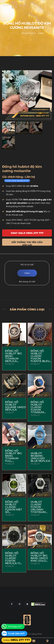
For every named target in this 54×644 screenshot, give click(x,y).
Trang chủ (14, 33)
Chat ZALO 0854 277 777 (27, 233)
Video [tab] (27, 273)
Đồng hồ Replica (28, 33)
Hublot (41, 33)
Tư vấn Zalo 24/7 (16, 634)
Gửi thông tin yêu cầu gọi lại (27, 243)
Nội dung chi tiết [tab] (27, 282)
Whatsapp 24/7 (15, 627)
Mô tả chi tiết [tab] (27, 265)
